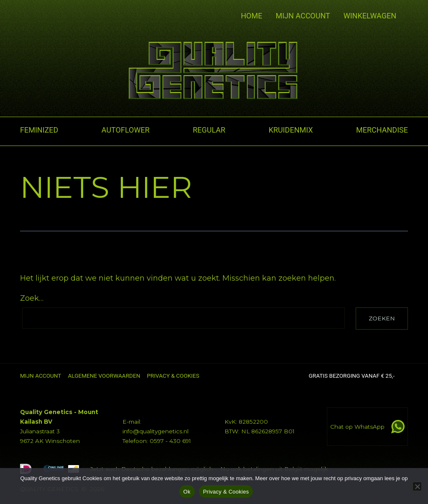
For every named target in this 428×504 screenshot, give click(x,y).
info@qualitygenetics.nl (155, 431)
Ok (187, 492)
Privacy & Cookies (226, 492)
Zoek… (32, 298)
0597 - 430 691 (170, 441)
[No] (417, 486)
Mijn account (303, 16)
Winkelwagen (370, 16)
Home (251, 16)
